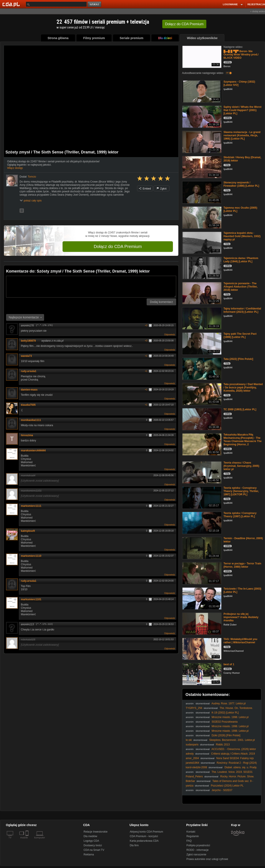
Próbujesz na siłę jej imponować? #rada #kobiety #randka (241, 617)
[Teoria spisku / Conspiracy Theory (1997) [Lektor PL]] (201, 523)
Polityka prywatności (198, 845)
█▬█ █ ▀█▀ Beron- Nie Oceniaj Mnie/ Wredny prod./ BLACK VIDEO (241, 55)
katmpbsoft (28, 531)
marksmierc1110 (31, 556)
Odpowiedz (170, 335)
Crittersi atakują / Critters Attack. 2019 (233, 754)
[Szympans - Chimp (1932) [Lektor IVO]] (201, 91)
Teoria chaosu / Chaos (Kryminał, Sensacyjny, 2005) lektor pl (241, 466)
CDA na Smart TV (94, 850)
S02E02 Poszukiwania (224, 722)
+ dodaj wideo (258, 11)
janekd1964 (192, 763)
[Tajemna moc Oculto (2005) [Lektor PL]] (201, 217)
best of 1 (229, 664)
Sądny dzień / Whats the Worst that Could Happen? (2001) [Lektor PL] (242, 110)
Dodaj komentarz (161, 302)
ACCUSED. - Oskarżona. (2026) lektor (234, 749)
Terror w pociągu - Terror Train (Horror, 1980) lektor (242, 565)
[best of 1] (201, 674)
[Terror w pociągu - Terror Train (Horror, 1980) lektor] (201, 573)
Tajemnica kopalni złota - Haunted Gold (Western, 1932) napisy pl (242, 236)
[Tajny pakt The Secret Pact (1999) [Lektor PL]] (201, 343)
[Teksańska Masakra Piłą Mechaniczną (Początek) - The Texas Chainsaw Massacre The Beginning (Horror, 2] (201, 444)
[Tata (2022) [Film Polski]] (201, 368)
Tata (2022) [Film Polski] (238, 359)
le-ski (189, 740)
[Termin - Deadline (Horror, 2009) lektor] (201, 548)
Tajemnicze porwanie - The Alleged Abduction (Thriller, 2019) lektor (240, 287)
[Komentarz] (91, 287)
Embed (145, 189)
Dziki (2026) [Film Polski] (226, 735)
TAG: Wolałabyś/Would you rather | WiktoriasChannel (240, 641)
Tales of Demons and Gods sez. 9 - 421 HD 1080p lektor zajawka (219, 783)
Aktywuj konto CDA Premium (146, 832)
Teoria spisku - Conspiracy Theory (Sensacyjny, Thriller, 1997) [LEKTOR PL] (241, 491)
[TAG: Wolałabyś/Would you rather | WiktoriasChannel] (201, 649)
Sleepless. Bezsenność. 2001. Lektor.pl (232, 740)
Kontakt (191, 832)
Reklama (89, 855)
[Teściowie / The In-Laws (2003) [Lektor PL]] (201, 598)
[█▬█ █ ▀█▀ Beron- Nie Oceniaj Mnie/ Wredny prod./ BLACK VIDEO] (201, 56)
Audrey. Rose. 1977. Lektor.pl (229, 703)
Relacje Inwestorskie (96, 832)
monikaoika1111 (31, 420)
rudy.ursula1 (29, 371)
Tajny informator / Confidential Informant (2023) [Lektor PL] (242, 310)
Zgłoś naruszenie (196, 855)
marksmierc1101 (31, 599)
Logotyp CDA (91, 841)
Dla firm (134, 845)
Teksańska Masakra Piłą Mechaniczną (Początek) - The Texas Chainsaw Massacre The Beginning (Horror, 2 (243, 440)
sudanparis (192, 745)
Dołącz (184, 24)
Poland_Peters (194, 777)
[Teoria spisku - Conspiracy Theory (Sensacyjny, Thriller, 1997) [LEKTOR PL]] (201, 497)
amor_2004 (192, 758)
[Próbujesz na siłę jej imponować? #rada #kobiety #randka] (201, 623)
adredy (190, 754)
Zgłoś (162, 189)
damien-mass (29, 390)
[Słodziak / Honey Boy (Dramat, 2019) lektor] (201, 167)
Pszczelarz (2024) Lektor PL (227, 786)
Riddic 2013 (223, 745)
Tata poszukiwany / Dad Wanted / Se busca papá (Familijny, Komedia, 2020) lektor (243, 387)
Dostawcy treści (93, 845)
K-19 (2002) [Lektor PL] (225, 713)
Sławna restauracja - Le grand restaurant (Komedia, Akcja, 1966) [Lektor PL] (242, 135)
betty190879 (30, 341)
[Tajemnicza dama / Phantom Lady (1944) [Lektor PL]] (201, 268)
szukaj (95, 4)
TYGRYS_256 (194, 708)
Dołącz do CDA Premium (118, 246)
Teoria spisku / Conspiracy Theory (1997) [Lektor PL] (240, 515)
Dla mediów (90, 836)
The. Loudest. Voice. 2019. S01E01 (232, 772)
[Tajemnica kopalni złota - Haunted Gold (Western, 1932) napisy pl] (201, 242)
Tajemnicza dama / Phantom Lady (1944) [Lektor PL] (241, 260)
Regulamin (193, 836)
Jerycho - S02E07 (222, 790)
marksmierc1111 (31, 506)
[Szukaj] (56, 4)
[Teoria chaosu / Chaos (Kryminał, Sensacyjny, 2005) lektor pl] (201, 472)
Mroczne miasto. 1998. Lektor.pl (230, 717)
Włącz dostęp (15, 168)
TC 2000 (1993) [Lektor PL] (240, 409)
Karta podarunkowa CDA (144, 841)
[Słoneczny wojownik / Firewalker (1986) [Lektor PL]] (201, 192)
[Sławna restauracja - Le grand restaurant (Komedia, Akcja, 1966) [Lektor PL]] (201, 142)
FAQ (189, 841)
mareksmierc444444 (33, 451)
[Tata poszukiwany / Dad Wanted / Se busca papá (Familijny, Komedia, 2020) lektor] (201, 394)
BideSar (190, 781)
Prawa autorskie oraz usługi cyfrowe (207, 859)
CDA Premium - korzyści (144, 836)
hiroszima (27, 435)
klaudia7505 (28, 405)
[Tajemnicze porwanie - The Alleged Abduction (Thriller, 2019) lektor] (201, 293)
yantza (190, 786)
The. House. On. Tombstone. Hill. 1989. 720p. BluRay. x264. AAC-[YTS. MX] (219, 710)
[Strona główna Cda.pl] (12, 4)
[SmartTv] (27, 840)
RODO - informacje (197, 850)
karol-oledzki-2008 (196, 767)
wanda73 (28, 356)
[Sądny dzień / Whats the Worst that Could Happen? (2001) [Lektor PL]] (201, 116)
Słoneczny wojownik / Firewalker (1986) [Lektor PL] (241, 184)
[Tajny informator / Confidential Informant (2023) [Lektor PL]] (201, 318)
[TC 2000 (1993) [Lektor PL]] (201, 419)
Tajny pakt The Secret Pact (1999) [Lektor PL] (240, 335)
